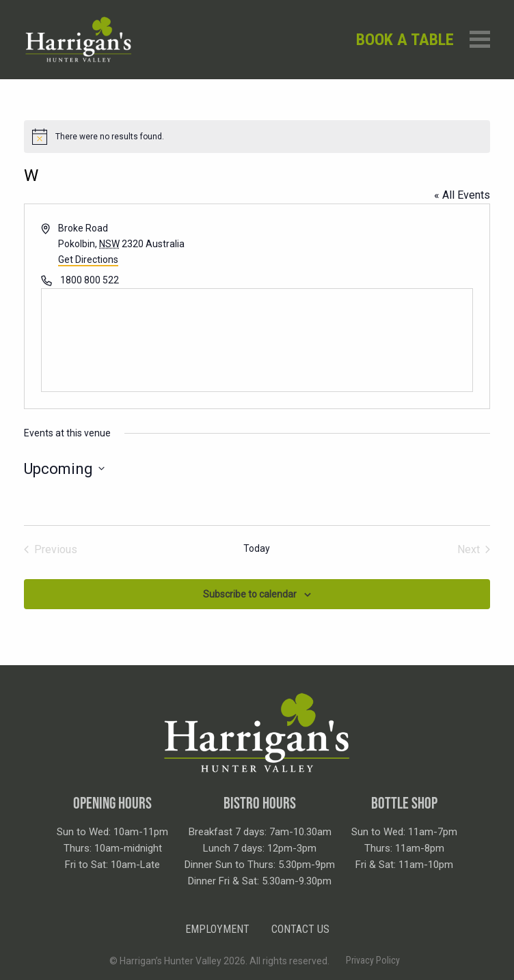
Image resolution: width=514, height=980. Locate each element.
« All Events (462, 195)
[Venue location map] (257, 340)
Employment (217, 929)
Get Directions (88, 260)
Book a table (405, 40)
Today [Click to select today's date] (257, 548)
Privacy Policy (373, 960)
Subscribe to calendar (250, 594)
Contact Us (300, 929)
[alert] (257, 137)
